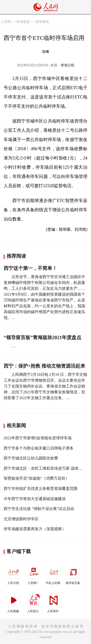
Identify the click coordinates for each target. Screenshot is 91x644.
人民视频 (14, 602)
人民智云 (33, 602)
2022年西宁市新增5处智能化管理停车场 (38, 438)
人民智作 (53, 602)
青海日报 (67, 65)
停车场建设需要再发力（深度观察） (35, 529)
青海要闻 (42, 22)
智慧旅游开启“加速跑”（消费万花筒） (36, 478)
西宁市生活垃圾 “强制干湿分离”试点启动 (39, 509)
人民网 (6, 22)
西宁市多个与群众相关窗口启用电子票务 (39, 448)
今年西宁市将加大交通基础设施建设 (35, 499)
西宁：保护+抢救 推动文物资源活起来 (44, 366)
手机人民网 (53, 574)
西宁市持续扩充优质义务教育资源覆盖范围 (41, 489)
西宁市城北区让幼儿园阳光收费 (31, 458)
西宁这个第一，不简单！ (30, 268)
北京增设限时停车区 (21, 519)
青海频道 (23, 22)
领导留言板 (73, 574)
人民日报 (14, 574)
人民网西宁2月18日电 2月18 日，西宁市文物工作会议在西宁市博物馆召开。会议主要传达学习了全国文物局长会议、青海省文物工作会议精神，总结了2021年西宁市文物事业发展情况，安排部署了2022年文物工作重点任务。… (45, 386)
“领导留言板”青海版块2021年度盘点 (42, 337)
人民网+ (33, 574)
